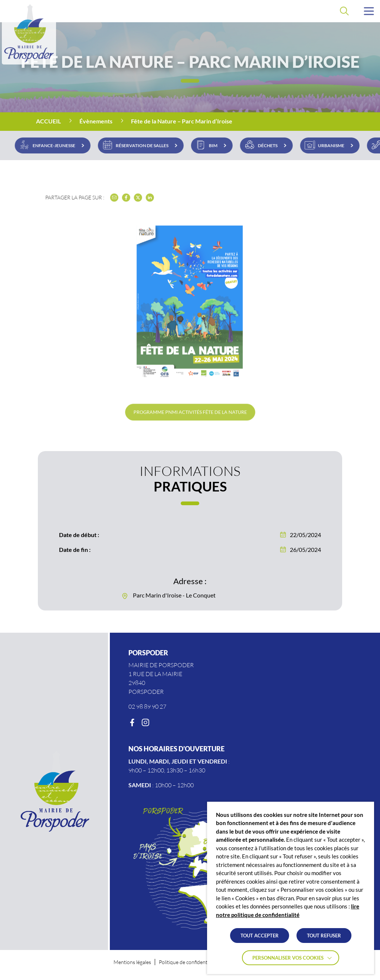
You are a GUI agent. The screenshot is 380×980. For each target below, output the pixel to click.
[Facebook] (132, 723)
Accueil (48, 121)
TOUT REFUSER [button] (324, 936)
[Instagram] (145, 723)
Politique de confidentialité (188, 962)
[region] (190, 122)
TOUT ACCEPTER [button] (260, 936)
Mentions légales (132, 962)
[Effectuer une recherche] (344, 11)
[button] (369, 11)
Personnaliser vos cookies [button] (288, 958)
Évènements (96, 121)
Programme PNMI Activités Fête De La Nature (190, 412)
